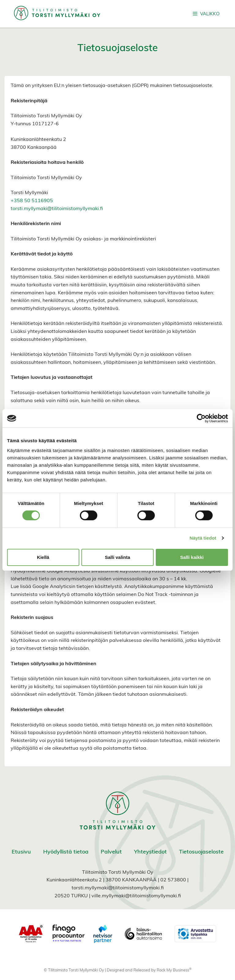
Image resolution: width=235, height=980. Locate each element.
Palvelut (111, 852)
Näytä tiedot (203, 538)
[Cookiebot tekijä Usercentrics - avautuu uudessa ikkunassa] (201, 418)
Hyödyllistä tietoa (66, 852)
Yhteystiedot (150, 852)
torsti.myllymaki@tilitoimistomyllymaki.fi (57, 209)
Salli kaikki (192, 557)
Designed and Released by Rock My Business (148, 970)
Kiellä (43, 557)
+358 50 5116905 (32, 201)
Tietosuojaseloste (201, 852)
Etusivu (21, 852)
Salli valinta (118, 557)
